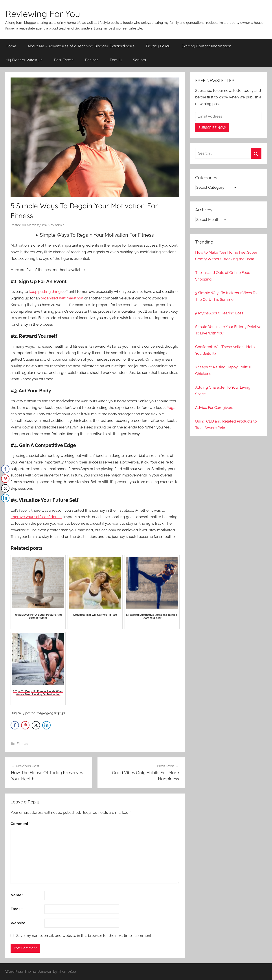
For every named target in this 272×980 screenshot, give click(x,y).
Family (116, 60)
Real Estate (64, 60)
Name (17, 895)
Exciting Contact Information (206, 46)
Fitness (22, 744)
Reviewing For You (43, 14)
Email (17, 909)
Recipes (92, 60)
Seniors (139, 60)
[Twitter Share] (36, 725)
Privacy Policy (158, 46)
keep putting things (46, 292)
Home (11, 46)
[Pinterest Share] (25, 725)
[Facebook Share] (15, 725)
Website (18, 923)
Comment (21, 824)
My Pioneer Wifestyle (24, 60)
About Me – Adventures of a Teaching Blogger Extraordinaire (81, 46)
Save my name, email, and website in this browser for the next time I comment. (84, 936)
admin (60, 225)
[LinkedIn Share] (46, 725)
